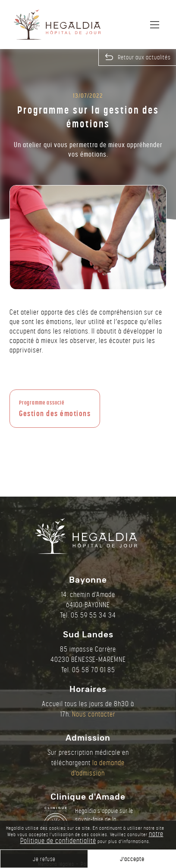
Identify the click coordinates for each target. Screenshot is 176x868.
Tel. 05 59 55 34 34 (88, 615)
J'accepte (132, 859)
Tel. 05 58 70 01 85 (88, 670)
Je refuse (44, 859)
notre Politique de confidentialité (92, 837)
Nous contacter (94, 714)
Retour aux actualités (144, 57)
